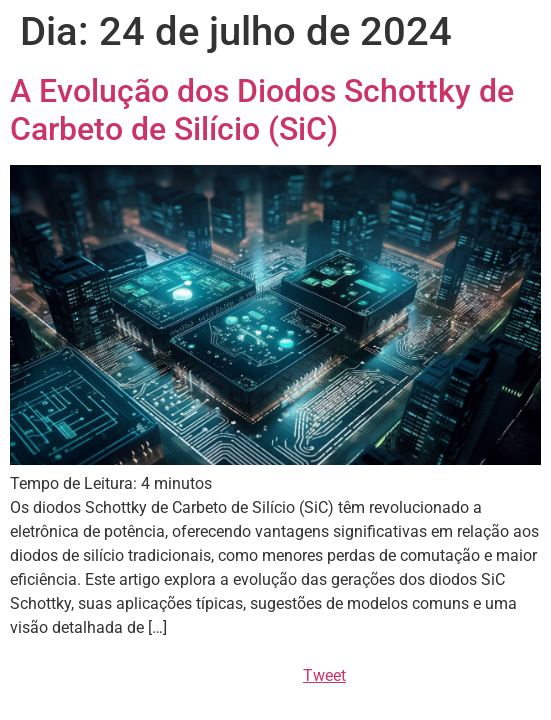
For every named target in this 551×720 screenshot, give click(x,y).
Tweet (324, 675)
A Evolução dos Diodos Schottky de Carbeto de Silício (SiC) (262, 110)
